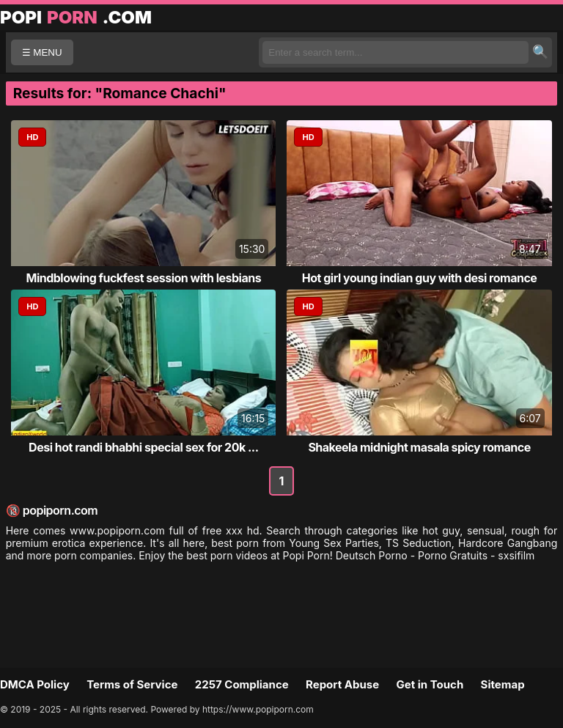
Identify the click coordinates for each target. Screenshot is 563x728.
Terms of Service (132, 684)
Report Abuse (342, 684)
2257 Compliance (242, 684)
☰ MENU (42, 52)
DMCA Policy (35, 684)
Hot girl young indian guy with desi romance (420, 278)
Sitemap (503, 684)
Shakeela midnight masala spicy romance (419, 447)
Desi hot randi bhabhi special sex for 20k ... (143, 447)
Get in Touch (430, 684)
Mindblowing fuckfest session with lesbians (143, 278)
